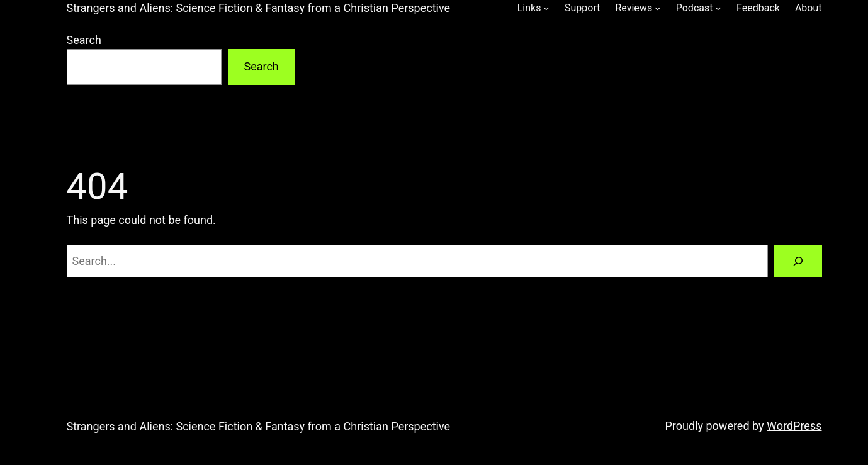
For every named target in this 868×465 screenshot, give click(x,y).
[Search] (798, 261)
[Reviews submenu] (658, 8)
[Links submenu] (546, 8)
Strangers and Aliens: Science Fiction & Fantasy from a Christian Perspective (259, 8)
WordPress (794, 426)
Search (84, 40)
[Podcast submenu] (718, 8)
